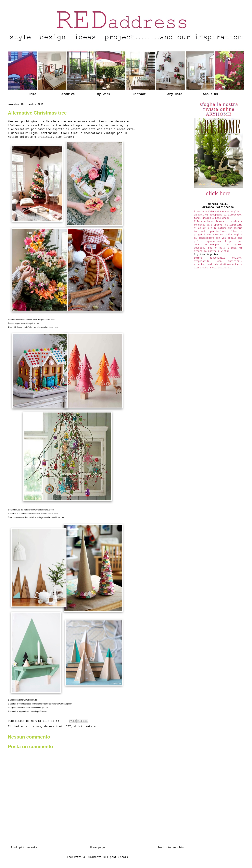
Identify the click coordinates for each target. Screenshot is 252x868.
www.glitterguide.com (30, 323)
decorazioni (53, 727)
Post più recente (24, 848)
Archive (68, 94)
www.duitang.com (64, 704)
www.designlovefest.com (44, 320)
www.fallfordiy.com (40, 708)
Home (32, 94)
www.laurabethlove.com (54, 517)
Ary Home (175, 94)
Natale (91, 727)
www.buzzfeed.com (49, 327)
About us (210, 94)
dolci (78, 727)
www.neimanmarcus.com (43, 510)
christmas (33, 727)
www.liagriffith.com (39, 711)
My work (104, 94)
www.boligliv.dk (30, 700)
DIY (68, 727)
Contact (139, 94)
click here (218, 193)
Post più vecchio (171, 848)
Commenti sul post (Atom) (108, 857)
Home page (97, 848)
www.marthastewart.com (47, 514)
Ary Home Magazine (206, 255)
